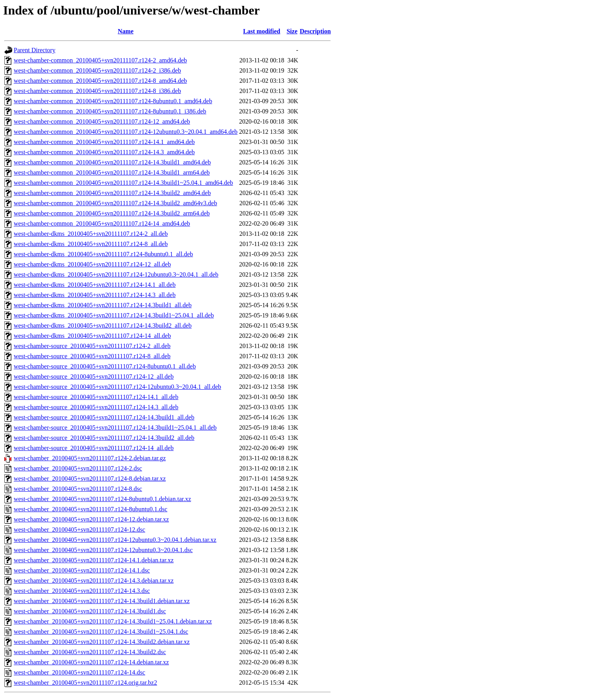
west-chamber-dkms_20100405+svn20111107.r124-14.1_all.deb (95, 285)
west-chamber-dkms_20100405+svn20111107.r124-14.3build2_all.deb (103, 325)
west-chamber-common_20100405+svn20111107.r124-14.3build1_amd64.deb (112, 162)
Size (292, 31)
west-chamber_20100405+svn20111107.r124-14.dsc (79, 672)
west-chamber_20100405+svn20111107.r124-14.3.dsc (82, 591)
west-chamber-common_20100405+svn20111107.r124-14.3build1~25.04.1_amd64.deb (123, 183)
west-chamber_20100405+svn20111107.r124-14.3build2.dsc (90, 652)
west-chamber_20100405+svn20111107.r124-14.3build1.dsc (90, 611)
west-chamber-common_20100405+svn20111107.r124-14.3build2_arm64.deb (112, 213)
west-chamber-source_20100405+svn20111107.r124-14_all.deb (94, 448)
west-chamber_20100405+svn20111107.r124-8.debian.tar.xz (90, 479)
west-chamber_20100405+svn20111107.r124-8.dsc (78, 489)
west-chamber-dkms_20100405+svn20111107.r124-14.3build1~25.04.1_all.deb (114, 315)
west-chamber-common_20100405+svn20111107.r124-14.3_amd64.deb (104, 152)
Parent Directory (35, 50)
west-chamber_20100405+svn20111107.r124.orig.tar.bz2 (85, 683)
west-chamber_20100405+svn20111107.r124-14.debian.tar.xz (91, 662)
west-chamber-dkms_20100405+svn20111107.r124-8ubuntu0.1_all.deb (103, 254)
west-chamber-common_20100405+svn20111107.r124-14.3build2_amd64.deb (112, 193)
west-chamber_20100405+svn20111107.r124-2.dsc (78, 468)
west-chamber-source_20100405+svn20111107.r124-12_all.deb (94, 376)
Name (126, 31)
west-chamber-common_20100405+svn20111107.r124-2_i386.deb (97, 70)
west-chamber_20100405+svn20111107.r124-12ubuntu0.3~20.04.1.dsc (103, 550)
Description (315, 31)
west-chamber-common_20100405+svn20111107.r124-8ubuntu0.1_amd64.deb (113, 101)
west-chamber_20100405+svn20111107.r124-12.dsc (79, 530)
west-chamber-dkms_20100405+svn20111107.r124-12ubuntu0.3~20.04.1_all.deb (116, 274)
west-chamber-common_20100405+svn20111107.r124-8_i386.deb (97, 91)
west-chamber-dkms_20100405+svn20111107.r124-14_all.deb (92, 336)
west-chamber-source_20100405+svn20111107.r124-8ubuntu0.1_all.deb (105, 366)
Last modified (262, 31)
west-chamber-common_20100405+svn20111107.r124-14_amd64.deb (102, 223)
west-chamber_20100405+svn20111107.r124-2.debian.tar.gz (90, 458)
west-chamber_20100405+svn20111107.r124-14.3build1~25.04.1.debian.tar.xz (113, 621)
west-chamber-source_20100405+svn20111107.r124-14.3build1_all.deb (104, 417)
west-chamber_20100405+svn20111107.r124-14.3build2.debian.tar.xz (102, 642)
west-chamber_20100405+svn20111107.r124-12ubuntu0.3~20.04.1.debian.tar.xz (115, 540)
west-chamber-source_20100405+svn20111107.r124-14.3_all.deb (96, 407)
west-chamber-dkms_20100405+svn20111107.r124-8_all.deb (91, 244)
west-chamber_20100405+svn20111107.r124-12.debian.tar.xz (91, 519)
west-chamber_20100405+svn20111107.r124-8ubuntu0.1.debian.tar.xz (102, 499)
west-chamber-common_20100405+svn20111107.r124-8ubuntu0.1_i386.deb (110, 111)
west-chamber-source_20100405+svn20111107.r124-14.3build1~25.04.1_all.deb (115, 427)
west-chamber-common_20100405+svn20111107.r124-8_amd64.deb (100, 81)
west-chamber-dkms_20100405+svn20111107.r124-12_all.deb (92, 264)
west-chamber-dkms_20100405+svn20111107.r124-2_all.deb (91, 234)
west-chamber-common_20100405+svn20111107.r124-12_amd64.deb (102, 121)
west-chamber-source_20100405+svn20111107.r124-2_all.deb (92, 346)
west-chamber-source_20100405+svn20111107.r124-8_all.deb (92, 356)
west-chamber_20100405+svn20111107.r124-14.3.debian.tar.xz (94, 581)
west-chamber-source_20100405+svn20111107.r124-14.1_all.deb (96, 397)
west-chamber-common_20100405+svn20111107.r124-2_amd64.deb (100, 60)
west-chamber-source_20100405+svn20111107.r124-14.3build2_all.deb (104, 438)
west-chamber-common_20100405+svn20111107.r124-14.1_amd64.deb (104, 142)
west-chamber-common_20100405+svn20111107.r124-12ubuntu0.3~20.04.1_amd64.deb (126, 132)
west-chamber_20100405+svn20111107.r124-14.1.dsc (82, 570)
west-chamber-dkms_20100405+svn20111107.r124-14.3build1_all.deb (103, 305)
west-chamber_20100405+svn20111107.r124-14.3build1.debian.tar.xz (102, 601)
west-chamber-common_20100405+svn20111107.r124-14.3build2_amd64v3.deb (115, 203)
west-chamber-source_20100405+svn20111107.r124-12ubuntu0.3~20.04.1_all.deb (117, 387)
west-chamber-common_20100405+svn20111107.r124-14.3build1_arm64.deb (112, 172)
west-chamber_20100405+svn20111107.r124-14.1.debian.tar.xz (94, 560)
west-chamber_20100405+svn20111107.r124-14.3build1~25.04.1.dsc (101, 632)
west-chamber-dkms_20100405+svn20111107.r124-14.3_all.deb (95, 295)
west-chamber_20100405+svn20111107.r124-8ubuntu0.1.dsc (91, 509)
